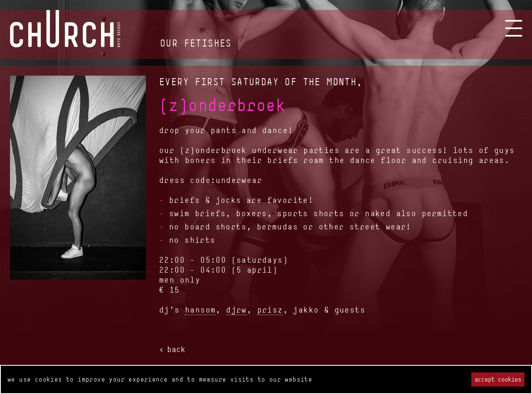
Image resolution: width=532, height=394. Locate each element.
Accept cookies (498, 379)
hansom (200, 310)
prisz (270, 310)
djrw (236, 310)
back (176, 349)
